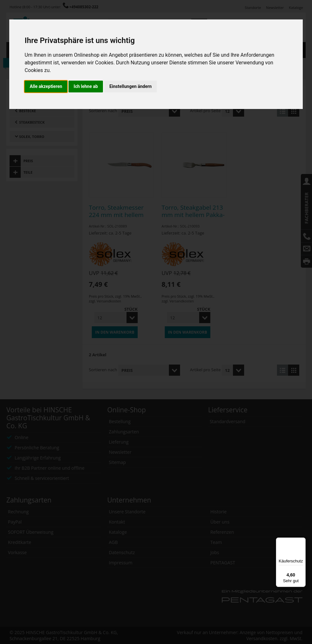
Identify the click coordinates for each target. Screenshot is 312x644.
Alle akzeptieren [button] (46, 86)
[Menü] (302, 541)
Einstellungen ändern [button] (131, 86)
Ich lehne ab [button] (86, 86)
